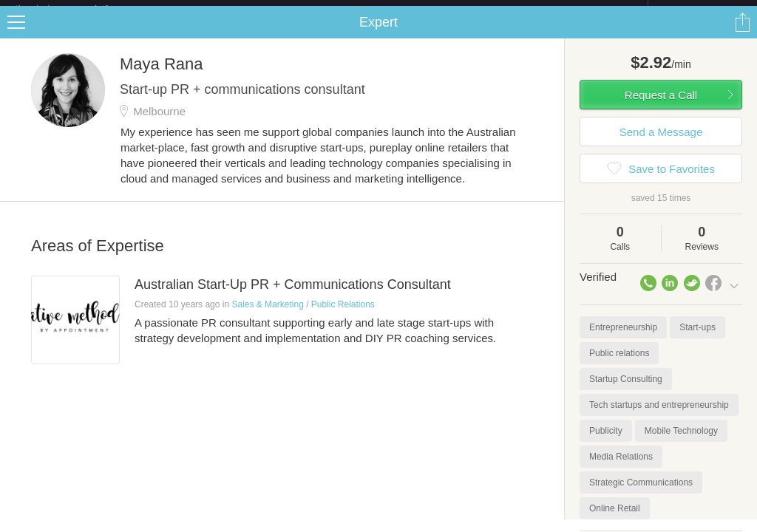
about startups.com (700, 10)
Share (742, 34)
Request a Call (661, 107)
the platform (77, 8)
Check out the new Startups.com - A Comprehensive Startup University (488, 10)
